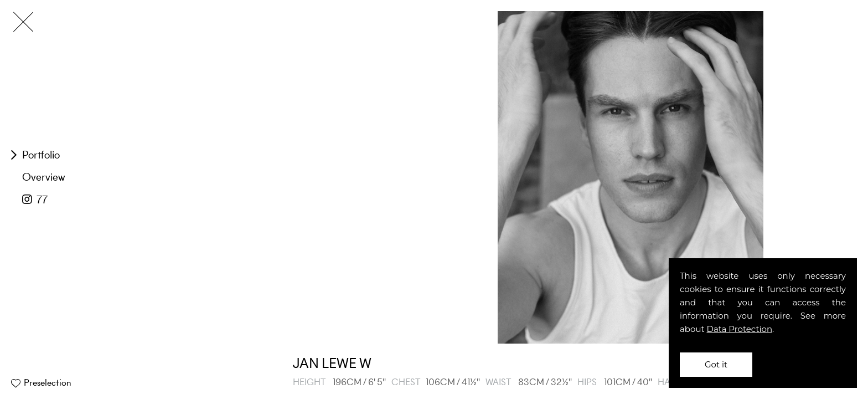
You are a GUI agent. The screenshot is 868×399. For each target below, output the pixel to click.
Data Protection (740, 329)
